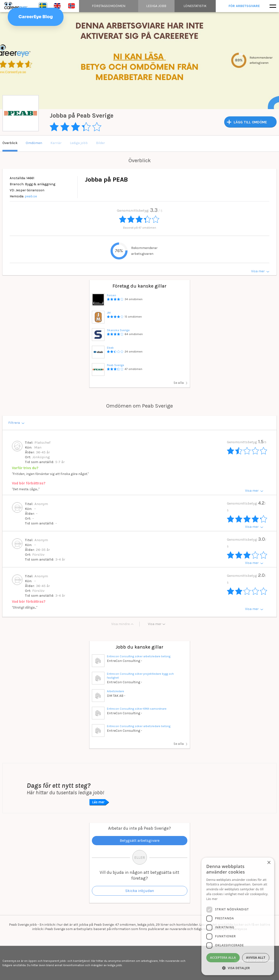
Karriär (56, 143)
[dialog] (238, 916)
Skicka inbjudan (140, 891)
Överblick (10, 143)
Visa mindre (120, 624)
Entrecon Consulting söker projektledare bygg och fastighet (140, 676)
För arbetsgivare (244, 6)
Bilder (100, 143)
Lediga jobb (79, 143)
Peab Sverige (116, 365)
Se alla (179, 383)
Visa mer (155, 624)
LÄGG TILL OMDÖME (250, 122)
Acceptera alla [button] (223, 958)
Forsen (112, 295)
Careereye (17, 6)
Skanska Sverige (118, 330)
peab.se (31, 196)
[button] (238, 968)
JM (109, 313)
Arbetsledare (116, 691)
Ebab (110, 348)
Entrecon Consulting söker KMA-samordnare (137, 709)
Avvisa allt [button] (256, 958)
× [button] (269, 863)
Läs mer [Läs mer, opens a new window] (212, 899)
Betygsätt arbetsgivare (140, 840)
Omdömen (34, 143)
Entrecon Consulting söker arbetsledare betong (139, 656)
